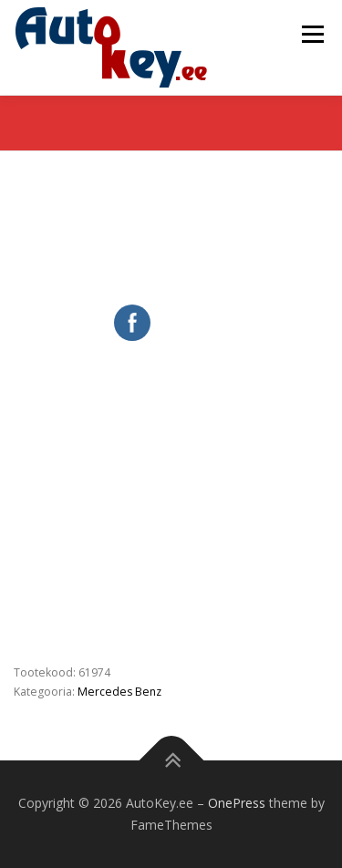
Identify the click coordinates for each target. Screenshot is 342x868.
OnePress (237, 803)
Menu (311, 34)
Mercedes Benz (119, 692)
